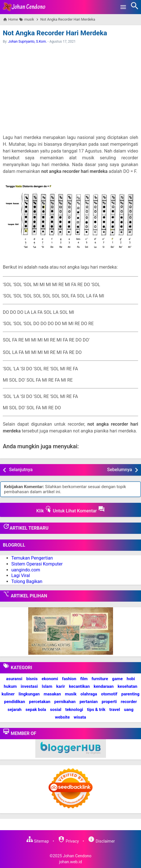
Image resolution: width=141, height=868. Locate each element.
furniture (100, 679)
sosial (56, 710)
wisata (80, 717)
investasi (29, 686)
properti (109, 702)
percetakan (40, 702)
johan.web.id (70, 862)
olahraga (89, 694)
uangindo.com (26, 570)
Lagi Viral (21, 576)
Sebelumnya (120, 470)
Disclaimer (101, 841)
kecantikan (79, 686)
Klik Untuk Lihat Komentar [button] (70, 510)
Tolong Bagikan (27, 581)
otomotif (109, 694)
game (118, 679)
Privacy (68, 841)
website (62, 717)
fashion (69, 679)
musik (71, 694)
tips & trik (96, 710)
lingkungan (29, 694)
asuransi (14, 679)
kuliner (8, 694)
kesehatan (127, 686)
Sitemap (38, 841)
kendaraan (104, 686)
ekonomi (50, 679)
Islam (47, 686)
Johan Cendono (77, 856)
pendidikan (15, 702)
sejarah (15, 710)
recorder (129, 702)
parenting (130, 694)
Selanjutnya (21, 470)
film (84, 679)
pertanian (88, 702)
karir (61, 686)
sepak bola (36, 710)
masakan (52, 694)
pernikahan (65, 702)
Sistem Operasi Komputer (37, 564)
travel (115, 710)
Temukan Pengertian (32, 558)
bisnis (32, 679)
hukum (10, 686)
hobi (131, 679)
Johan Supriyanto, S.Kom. (28, 42)
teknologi (74, 710)
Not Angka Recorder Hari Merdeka (55, 33)
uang (129, 710)
